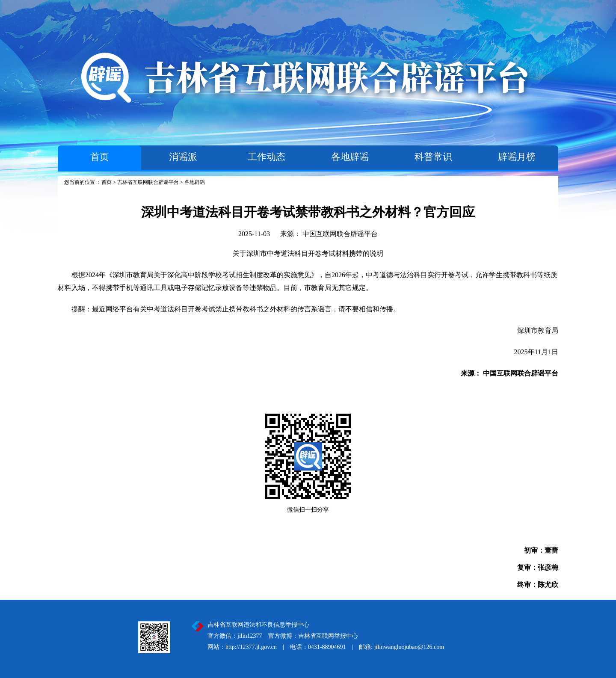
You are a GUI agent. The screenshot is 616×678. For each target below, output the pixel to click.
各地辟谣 (350, 157)
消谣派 (183, 157)
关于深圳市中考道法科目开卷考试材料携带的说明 (308, 253)
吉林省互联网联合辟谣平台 (148, 182)
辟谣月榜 (517, 157)
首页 (100, 157)
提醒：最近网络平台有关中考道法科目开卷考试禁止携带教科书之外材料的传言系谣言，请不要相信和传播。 (229, 309)
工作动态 (267, 157)
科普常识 (433, 157)
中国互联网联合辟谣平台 (340, 234)
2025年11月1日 (536, 352)
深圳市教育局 (538, 330)
